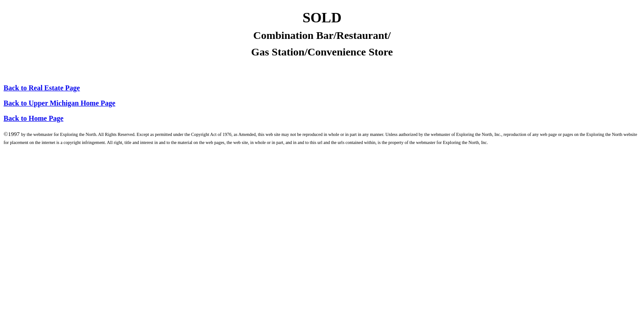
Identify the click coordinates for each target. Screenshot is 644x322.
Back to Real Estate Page (42, 88)
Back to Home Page (34, 118)
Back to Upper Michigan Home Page (59, 103)
